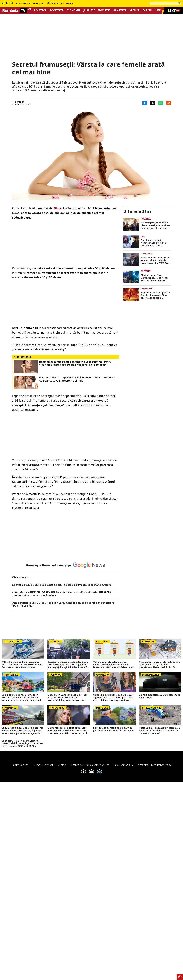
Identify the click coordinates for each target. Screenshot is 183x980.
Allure (57, 208)
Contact (62, 765)
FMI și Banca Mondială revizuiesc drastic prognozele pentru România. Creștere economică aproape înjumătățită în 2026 (22, 665)
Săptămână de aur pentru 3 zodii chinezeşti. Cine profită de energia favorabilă (155, 295)
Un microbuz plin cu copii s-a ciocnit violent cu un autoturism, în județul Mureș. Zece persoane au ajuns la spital (22, 731)
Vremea (134, 10)
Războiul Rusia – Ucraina (60, 3)
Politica (40, 10)
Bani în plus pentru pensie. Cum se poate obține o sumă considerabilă (113, 729)
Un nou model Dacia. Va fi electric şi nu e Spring (159, 696)
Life (158, 10)
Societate (56, 10)
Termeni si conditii (43, 765)
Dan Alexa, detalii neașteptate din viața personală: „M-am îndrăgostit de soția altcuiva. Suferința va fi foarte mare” (154, 243)
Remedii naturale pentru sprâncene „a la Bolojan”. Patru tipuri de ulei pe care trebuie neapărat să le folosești (75, 363)
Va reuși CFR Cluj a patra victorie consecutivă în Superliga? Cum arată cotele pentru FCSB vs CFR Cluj (22, 743)
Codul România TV (123, 765)
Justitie (89, 10)
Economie (73, 10)
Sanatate (120, 10)
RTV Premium (23, 3)
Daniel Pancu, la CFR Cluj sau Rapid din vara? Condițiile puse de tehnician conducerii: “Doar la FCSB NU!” (63, 604)
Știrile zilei (7, 3)
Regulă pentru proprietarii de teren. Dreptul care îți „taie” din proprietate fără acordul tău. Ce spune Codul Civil (159, 665)
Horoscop (38, 3)
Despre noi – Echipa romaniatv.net (90, 765)
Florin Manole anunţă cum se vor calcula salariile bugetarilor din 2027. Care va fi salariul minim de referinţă (156, 260)
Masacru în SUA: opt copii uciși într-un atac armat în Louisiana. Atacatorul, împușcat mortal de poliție (68, 698)
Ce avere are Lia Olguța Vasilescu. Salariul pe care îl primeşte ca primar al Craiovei (62, 585)
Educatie (104, 10)
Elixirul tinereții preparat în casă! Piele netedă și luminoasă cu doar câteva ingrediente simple (77, 379)
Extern (147, 10)
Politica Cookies (20, 765)
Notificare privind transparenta (155, 765)
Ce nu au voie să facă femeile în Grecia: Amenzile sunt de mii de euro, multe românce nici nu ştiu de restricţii (22, 698)
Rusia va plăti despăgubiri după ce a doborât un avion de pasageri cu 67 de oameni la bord (159, 731)
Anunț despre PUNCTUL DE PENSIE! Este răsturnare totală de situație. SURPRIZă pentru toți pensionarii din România (61, 594)
